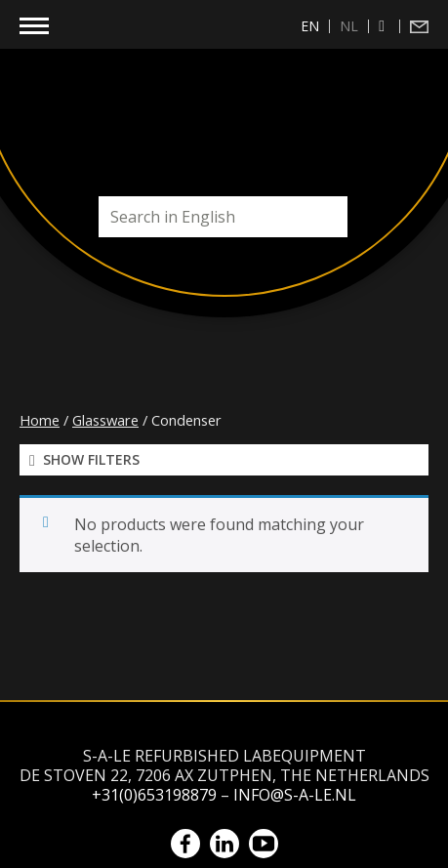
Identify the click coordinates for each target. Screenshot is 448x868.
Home (40, 420)
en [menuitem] (310, 26)
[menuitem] (310, 26)
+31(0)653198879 (154, 795)
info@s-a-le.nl (295, 795)
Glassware (105, 420)
